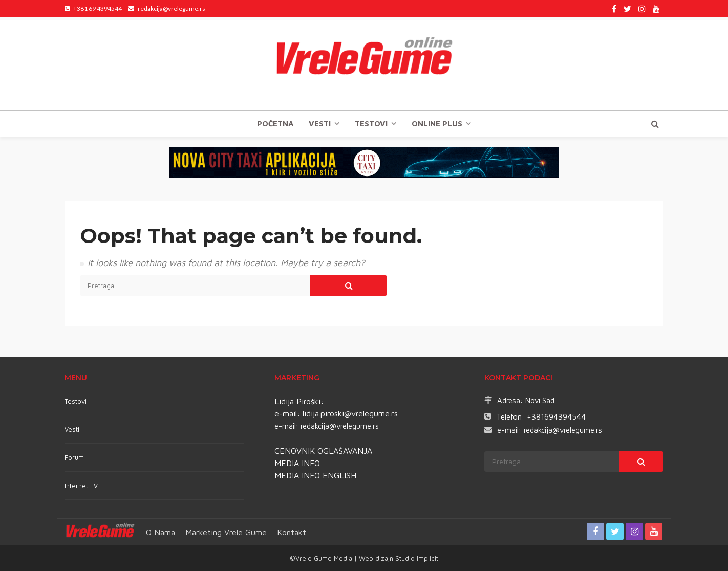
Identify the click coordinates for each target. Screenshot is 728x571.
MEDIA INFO (297, 463)
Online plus (437, 124)
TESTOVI (371, 124)
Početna (275, 124)
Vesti (320, 124)
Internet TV (81, 486)
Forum (74, 457)
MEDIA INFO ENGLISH (315, 475)
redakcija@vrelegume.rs (340, 426)
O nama (160, 532)
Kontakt (292, 532)
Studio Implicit (416, 558)
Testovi (76, 401)
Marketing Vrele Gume (226, 532)
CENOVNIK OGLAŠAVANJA (323, 451)
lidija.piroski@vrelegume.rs (350, 413)
